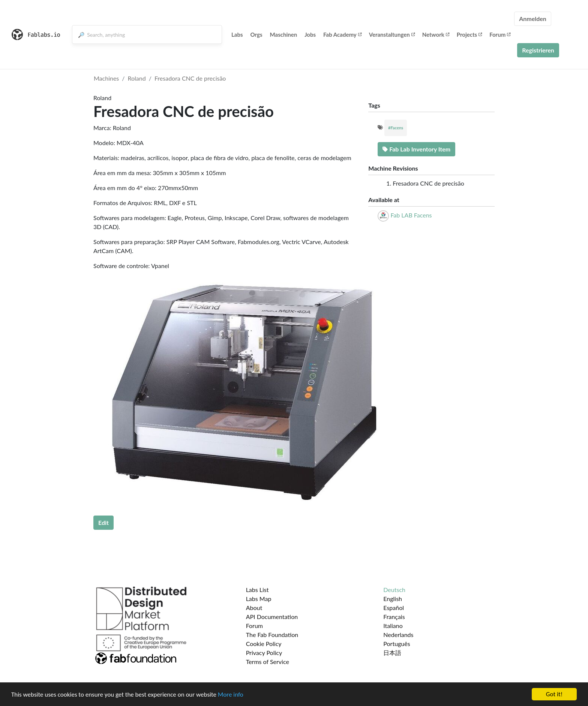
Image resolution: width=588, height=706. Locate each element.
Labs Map (259, 599)
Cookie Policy (264, 644)
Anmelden (533, 19)
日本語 (392, 653)
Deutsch (394, 590)
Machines (106, 78)
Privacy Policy (264, 653)
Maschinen (284, 34)
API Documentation (272, 617)
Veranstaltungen (392, 34)
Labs (237, 34)
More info (231, 695)
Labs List (257, 590)
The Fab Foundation (272, 635)
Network (436, 34)
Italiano (393, 626)
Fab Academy (342, 34)
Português (397, 644)
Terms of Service (268, 662)
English (393, 599)
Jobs (310, 34)
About (254, 608)
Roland (137, 78)
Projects (469, 34)
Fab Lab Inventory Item (416, 149)
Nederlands (398, 635)
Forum (500, 34)
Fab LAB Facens (411, 215)
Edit (103, 522)
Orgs (256, 34)
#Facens (396, 128)
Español (394, 608)
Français (394, 617)
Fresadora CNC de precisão (190, 78)
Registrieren (538, 50)
